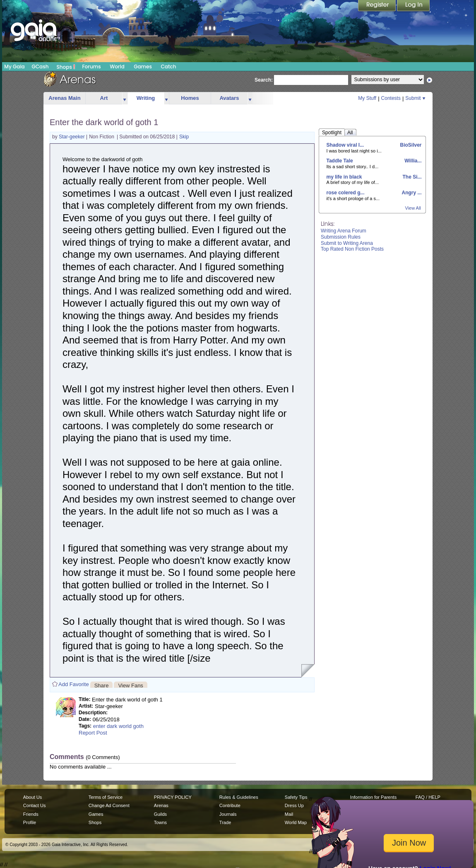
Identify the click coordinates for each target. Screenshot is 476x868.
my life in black (344, 177)
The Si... (411, 177)
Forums (91, 66)
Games (143, 66)
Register (377, 6)
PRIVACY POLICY (173, 797)
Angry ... (411, 193)
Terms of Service (106, 797)
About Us (32, 797)
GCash (40, 66)
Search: (264, 80)
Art (104, 98)
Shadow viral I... (345, 145)
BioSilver (410, 145)
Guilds (160, 814)
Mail (289, 814)
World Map (296, 822)
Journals (228, 814)
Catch (169, 66)
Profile (30, 822)
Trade (225, 822)
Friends (31, 814)
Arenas (161, 805)
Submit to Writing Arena (347, 243)
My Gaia (14, 66)
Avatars (229, 98)
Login (413, 6)
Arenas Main (64, 98)
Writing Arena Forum (344, 231)
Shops (66, 67)
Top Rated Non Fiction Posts (352, 249)
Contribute (230, 805)
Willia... (412, 161)
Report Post (93, 733)
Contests (391, 98)
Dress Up (294, 805)
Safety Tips (296, 797)
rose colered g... (346, 193)
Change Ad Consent (109, 805)
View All (413, 208)
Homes (190, 98)
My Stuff (367, 98)
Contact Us (35, 805)
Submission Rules (341, 237)
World (117, 66)
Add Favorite (74, 684)
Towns (160, 822)
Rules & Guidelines (239, 797)
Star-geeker (72, 137)
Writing (146, 98)
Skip (184, 137)
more (125, 98)
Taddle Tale (340, 161)
